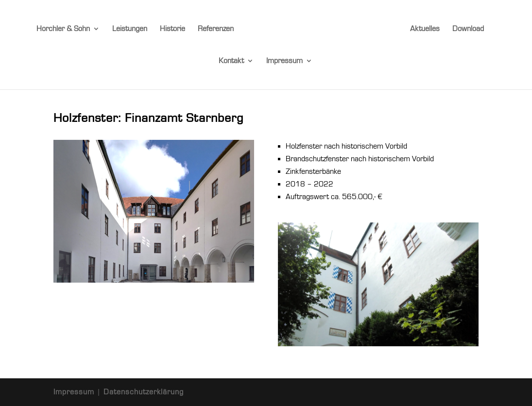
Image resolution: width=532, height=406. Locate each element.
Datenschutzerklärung (144, 392)
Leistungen (130, 29)
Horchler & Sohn (63, 29)
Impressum (284, 61)
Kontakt (231, 61)
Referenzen (216, 29)
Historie (172, 29)
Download (468, 29)
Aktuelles (425, 29)
